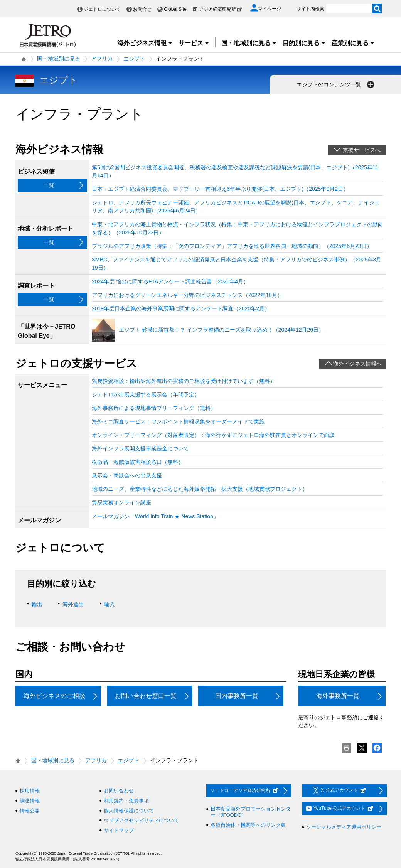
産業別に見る (353, 43)
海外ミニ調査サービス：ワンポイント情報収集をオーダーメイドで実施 (178, 421)
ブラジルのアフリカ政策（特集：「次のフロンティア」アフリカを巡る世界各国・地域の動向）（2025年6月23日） (232, 246)
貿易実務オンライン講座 (121, 502)
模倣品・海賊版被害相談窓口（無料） (138, 462)
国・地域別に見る (249, 43)
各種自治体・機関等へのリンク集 (248, 825)
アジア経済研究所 (221, 9)
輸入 (110, 604)
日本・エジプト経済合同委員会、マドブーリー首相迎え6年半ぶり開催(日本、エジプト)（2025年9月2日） (220, 189)
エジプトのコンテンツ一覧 (336, 84)
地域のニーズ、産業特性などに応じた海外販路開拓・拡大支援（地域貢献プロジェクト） (200, 489)
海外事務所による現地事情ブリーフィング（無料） (154, 408)
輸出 (37, 604)
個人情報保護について (129, 811)
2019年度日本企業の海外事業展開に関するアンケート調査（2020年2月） (181, 308)
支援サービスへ (362, 150)
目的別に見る (304, 43)
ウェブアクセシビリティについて (141, 820)
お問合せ (142, 9)
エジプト (134, 59)
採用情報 (30, 791)
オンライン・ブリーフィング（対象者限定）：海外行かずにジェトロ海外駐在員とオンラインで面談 (213, 435)
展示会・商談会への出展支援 (127, 475)
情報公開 (30, 811)
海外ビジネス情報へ (357, 364)
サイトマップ (119, 830)
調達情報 (30, 801)
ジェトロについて (102, 9)
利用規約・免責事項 (126, 801)
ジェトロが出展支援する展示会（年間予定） (146, 394)
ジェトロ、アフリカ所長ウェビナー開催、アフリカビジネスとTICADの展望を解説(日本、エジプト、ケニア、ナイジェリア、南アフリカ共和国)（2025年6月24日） (236, 206)
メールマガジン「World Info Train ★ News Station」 (155, 516)
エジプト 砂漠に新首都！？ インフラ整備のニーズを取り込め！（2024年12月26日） (221, 330)
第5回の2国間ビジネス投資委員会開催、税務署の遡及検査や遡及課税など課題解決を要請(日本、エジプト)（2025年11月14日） (235, 171)
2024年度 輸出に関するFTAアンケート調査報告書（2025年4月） (170, 281)
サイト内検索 (310, 9)
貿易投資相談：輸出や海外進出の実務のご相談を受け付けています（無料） (184, 381)
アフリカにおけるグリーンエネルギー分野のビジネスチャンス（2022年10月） (187, 295)
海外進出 (73, 604)
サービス (194, 43)
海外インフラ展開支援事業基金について (140, 448)
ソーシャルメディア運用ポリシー (344, 827)
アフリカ (102, 59)
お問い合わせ (119, 791)
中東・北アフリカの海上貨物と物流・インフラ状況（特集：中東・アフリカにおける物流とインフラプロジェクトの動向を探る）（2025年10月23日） (238, 228)
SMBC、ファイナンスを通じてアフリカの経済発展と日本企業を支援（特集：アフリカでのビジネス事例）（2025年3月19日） (237, 264)
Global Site (175, 9)
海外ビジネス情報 (145, 43)
